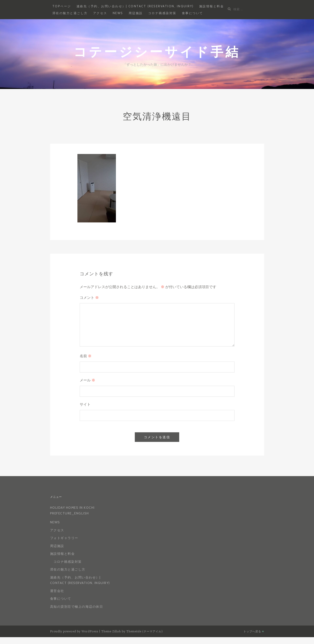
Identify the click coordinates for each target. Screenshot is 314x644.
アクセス (100, 13)
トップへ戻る (254, 631)
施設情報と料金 (212, 6)
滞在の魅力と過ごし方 (70, 13)
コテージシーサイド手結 (157, 51)
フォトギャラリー (64, 538)
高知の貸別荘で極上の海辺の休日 (77, 607)
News (118, 13)
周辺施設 (136, 13)
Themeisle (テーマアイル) (145, 631)
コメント (89, 298)
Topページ (62, 6)
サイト (85, 404)
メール (87, 380)
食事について (193, 13)
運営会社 (57, 591)
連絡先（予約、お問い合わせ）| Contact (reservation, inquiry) (135, 6)
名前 (86, 356)
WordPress (90, 631)
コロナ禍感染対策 (162, 13)
